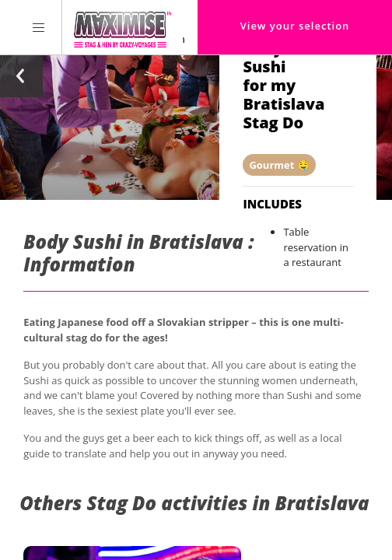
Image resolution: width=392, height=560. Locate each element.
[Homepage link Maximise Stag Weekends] (122, 27)
